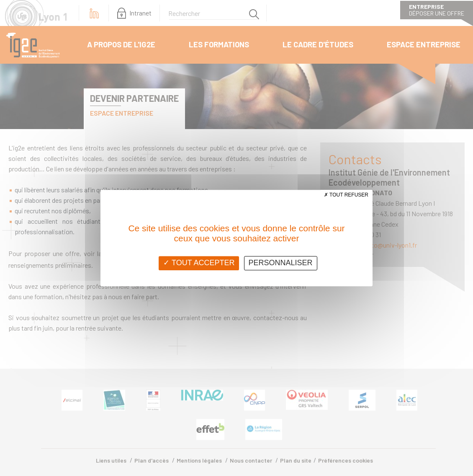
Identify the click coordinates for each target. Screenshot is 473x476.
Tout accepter (199, 263)
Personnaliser (281, 263)
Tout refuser (346, 195)
